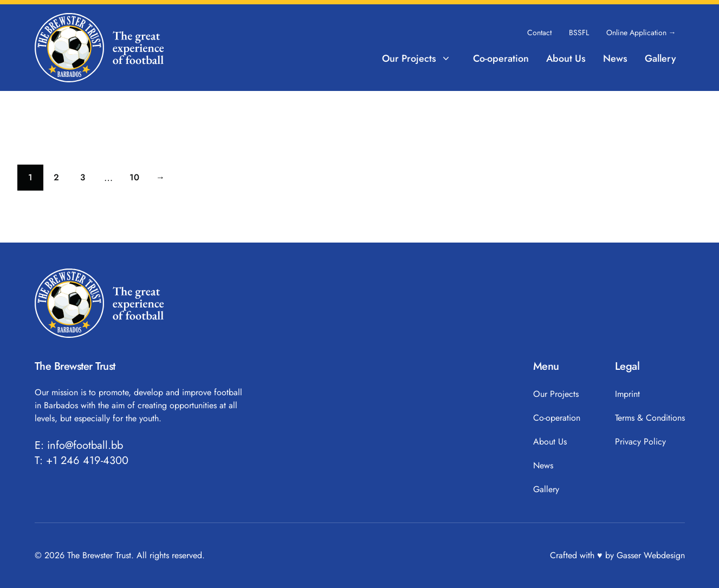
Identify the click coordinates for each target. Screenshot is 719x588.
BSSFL (579, 32)
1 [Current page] (36, 180)
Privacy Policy (640, 442)
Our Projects (417, 58)
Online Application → (641, 32)
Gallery (660, 58)
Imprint (627, 394)
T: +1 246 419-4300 (82, 461)
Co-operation (501, 58)
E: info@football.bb (79, 446)
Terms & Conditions (650, 418)
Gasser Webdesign (651, 555)
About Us (566, 58)
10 (138, 180)
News (615, 58)
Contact (539, 32)
